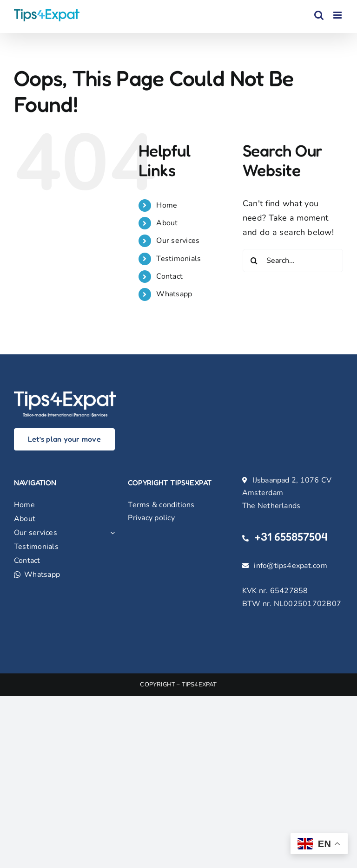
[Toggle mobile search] (319, 15)
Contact (169, 276)
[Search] (254, 261)
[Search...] (293, 261)
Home (167, 205)
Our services (178, 241)
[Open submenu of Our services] (111, 533)
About (167, 223)
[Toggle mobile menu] (338, 15)
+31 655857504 (291, 537)
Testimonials (178, 259)
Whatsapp (174, 294)
